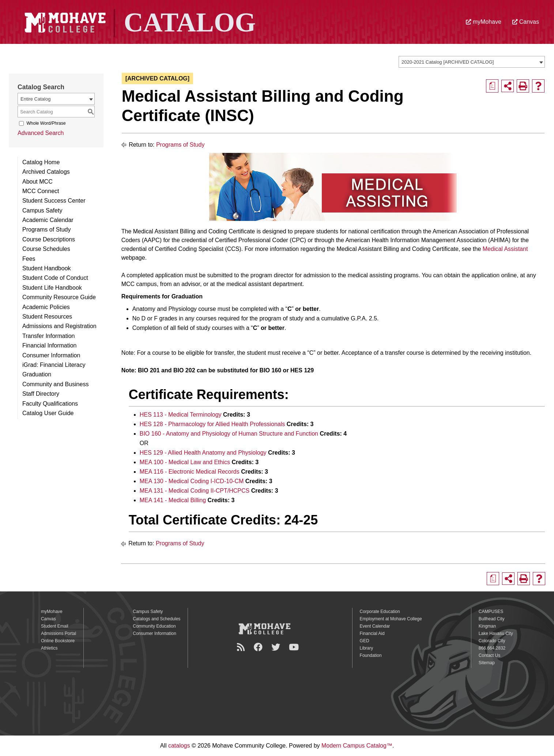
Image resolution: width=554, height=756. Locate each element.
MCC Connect (41, 191)
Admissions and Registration (59, 326)
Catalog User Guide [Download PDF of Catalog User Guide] (48, 413)
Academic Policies (46, 307)
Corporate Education (380, 612)
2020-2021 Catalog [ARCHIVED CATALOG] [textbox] (448, 62)
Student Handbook (47, 268)
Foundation (371, 655)
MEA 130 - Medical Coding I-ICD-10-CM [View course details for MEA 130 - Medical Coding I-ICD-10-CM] (192, 481)
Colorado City (492, 641)
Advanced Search (41, 133)
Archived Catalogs (46, 172)
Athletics (49, 648)
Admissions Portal (59, 633)
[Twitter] (277, 647)
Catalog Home (41, 162)
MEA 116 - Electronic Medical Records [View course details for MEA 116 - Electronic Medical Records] (190, 472)
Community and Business (55, 384)
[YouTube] (295, 647)
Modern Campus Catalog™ (357, 746)
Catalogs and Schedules (157, 619)
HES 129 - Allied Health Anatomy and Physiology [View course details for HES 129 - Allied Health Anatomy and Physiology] (203, 453)
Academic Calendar (48, 220)
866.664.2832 (492, 648)
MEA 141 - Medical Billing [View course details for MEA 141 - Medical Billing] (173, 500)
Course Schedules (46, 249)
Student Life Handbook (52, 288)
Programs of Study (47, 230)
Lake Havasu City (496, 633)
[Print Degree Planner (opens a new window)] (492, 86)
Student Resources (47, 317)
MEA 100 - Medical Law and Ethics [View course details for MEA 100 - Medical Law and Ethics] (185, 462)
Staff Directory (41, 394)
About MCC (37, 182)
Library (367, 648)
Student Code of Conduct (55, 278)
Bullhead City (492, 619)
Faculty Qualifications (50, 404)
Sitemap (487, 663)
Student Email (55, 626)
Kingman (487, 626)
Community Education (154, 626)
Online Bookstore (58, 641)
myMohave (484, 22)
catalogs (179, 746)
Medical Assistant (505, 249)
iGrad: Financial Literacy (54, 365)
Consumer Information (51, 355)
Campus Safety (42, 210)
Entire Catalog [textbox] (35, 99)
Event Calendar (375, 626)
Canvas (526, 22)
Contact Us (489, 655)
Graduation (37, 374)
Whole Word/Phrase (46, 123)
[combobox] (472, 62)
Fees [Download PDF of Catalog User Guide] (29, 259)
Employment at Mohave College (391, 619)
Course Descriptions (49, 239)
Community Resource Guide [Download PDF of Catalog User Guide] (59, 297)
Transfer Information (48, 336)
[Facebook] (259, 647)
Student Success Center (54, 201)
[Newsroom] (242, 647)
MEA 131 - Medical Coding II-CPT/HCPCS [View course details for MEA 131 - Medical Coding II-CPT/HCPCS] (195, 491)
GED (365, 641)
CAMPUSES (491, 612)
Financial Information (50, 345)
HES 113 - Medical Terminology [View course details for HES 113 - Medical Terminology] (181, 415)
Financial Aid (372, 633)
